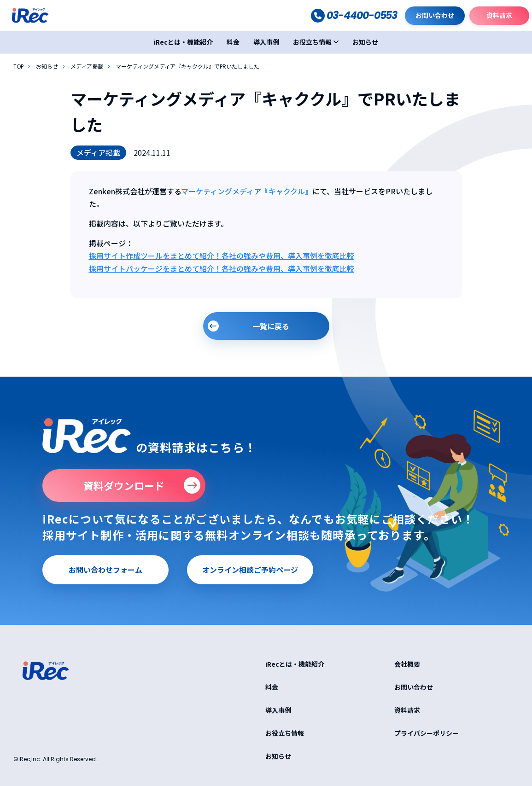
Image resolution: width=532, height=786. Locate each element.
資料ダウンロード (124, 485)
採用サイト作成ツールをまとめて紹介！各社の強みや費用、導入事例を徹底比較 (222, 256)
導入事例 (266, 42)
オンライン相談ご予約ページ (250, 570)
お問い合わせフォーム (105, 570)
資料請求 (499, 15)
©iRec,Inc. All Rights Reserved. (55, 759)
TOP (18, 67)
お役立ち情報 (312, 42)
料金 (233, 42)
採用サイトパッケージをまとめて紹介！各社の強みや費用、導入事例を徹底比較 (222, 268)
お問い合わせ (435, 15)
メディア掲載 (87, 67)
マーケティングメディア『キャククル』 (247, 191)
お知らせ (365, 42)
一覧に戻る (271, 326)
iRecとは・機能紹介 (183, 42)
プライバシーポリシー (427, 733)
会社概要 (407, 664)
